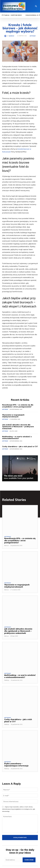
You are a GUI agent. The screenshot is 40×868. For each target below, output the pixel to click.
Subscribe (29, 860)
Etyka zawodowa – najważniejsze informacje (16, 765)
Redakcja (7, 680)
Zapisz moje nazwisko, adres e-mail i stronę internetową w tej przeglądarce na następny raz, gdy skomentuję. (19, 809)
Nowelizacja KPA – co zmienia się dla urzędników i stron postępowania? (18, 406)
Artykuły (33, 36)
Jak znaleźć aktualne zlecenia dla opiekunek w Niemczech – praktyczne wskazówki (18, 427)
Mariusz (12, 36)
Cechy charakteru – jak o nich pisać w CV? (20, 446)
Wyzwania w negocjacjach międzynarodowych (13, 416)
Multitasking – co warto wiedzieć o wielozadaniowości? (17, 437)
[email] (14, 860)
